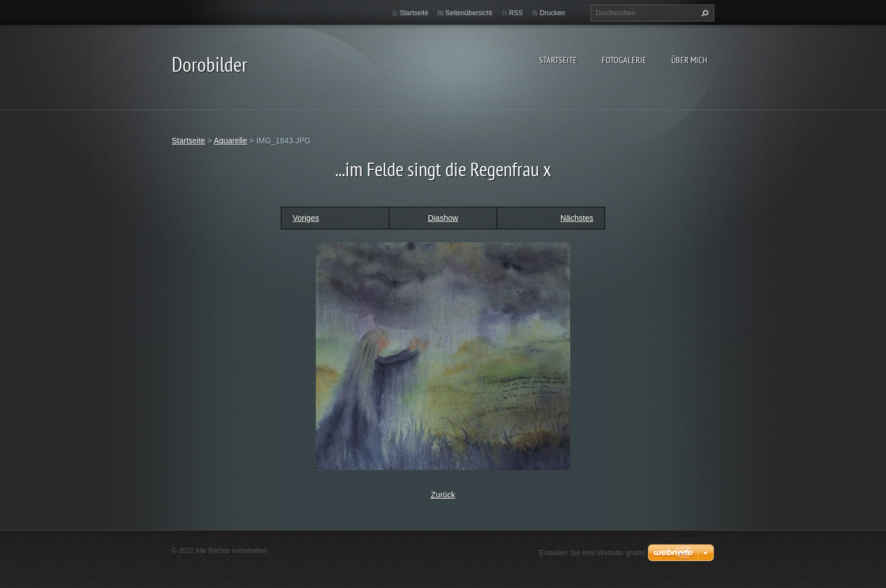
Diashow (443, 218)
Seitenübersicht (469, 13)
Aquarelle (230, 141)
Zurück (443, 495)
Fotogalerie (624, 60)
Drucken (552, 13)
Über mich (689, 60)
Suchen (703, 13)
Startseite (558, 60)
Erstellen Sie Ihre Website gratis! (592, 553)
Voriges (306, 218)
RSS (516, 13)
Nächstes (577, 218)
